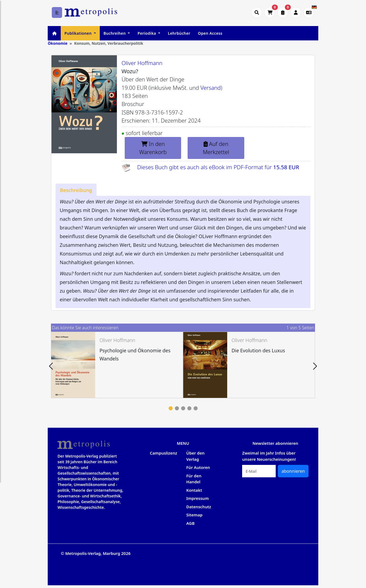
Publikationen (79, 33)
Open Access (210, 33)
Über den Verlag (195, 456)
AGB (190, 523)
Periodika (147, 33)
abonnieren (293, 471)
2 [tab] (177, 408)
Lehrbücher (179, 33)
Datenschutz (199, 507)
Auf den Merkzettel (216, 148)
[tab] (76, 190)
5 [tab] (196, 408)
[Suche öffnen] (257, 12)
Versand (211, 88)
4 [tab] (189, 408)
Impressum (198, 498)
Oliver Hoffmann (142, 63)
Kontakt (194, 490)
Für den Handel (194, 479)
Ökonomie (58, 43)
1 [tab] (171, 408)
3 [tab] (183, 408)
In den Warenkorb (153, 148)
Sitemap (194, 515)
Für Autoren (198, 467)
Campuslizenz (163, 453)
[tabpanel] (117, 365)
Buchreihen (115, 33)
